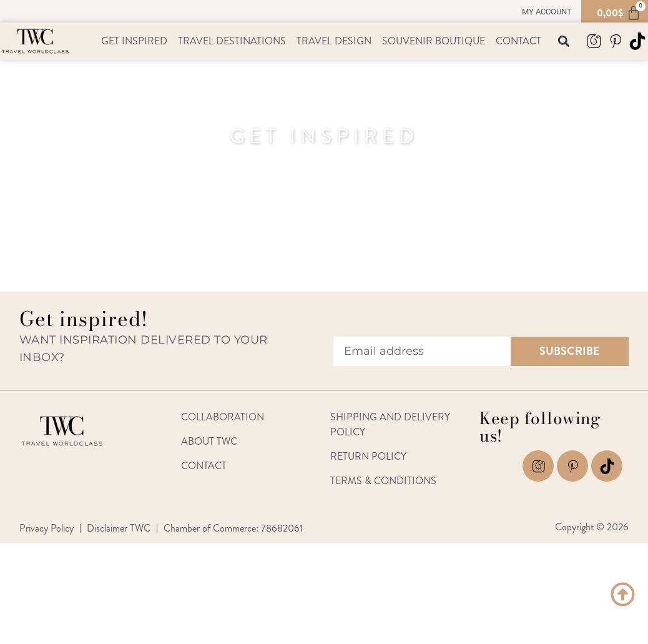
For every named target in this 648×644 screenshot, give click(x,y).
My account (547, 12)
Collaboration (223, 417)
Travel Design (334, 41)
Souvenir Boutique (434, 41)
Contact (518, 41)
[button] (564, 42)
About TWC (209, 441)
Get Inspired (134, 41)
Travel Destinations (232, 41)
